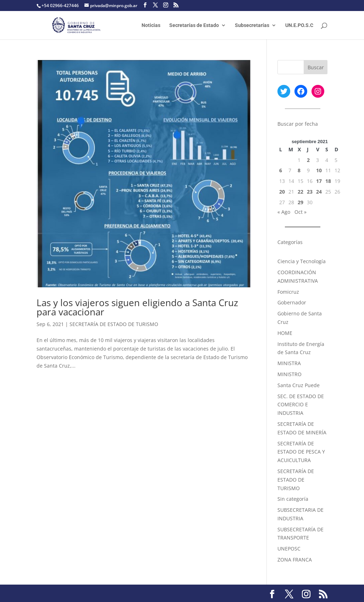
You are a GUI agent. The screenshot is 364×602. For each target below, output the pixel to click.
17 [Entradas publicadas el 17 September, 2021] (319, 181)
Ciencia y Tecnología (302, 261)
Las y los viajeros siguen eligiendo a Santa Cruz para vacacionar (137, 307)
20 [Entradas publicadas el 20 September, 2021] (282, 192)
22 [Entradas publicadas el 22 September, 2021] (300, 192)
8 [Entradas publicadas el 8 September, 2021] (299, 170)
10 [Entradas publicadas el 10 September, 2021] (319, 170)
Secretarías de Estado (194, 25)
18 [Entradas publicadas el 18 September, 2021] (328, 181)
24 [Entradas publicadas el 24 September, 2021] (319, 192)
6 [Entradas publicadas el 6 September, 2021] (281, 170)
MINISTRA (289, 363)
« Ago (284, 212)
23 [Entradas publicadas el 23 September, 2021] (310, 192)
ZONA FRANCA (295, 560)
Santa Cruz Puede (299, 385)
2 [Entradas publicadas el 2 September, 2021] (308, 160)
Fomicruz (288, 292)
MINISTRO (289, 374)
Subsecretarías (252, 25)
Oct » (300, 212)
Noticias (151, 25)
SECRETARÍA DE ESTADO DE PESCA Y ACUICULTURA (301, 452)
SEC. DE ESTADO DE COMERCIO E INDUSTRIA (301, 405)
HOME (285, 333)
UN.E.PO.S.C (299, 25)
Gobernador (292, 302)
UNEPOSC (289, 549)
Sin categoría (293, 499)
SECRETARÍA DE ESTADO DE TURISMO (114, 324)
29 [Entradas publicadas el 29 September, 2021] (300, 202)
